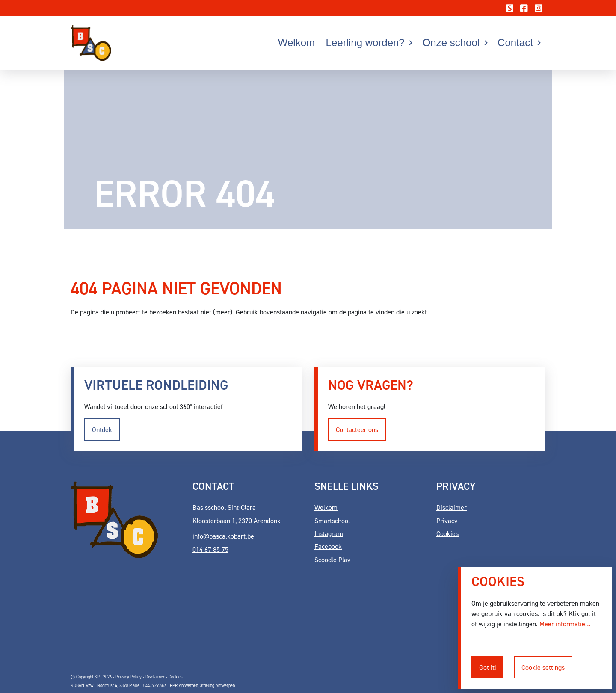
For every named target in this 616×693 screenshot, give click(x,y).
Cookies (447, 533)
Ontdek (102, 429)
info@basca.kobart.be (223, 536)
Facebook (328, 546)
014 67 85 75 (210, 549)
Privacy (447, 521)
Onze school (451, 43)
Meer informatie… (565, 624)
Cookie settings (543, 667)
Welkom (296, 43)
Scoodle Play (332, 560)
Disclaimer (452, 507)
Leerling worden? (365, 43)
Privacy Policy (129, 677)
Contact (515, 43)
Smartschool (332, 521)
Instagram (329, 533)
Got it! (487, 667)
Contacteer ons (357, 429)
